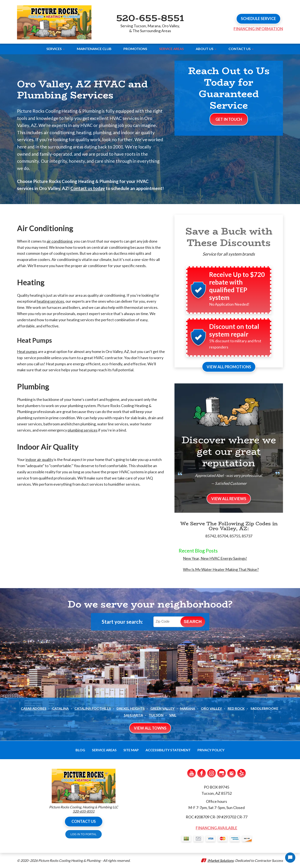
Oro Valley (211, 708)
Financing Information (258, 29)
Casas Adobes (34, 708)
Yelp (241, 773)
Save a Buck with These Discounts (229, 237)
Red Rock (236, 708)
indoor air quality (39, 459)
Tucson (156, 715)
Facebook (201, 773)
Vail (173, 715)
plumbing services (83, 430)
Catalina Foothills (93, 708)
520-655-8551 (150, 18)
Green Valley (162, 708)
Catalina (60, 708)
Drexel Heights (131, 708)
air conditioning (59, 241)
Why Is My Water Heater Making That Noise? (221, 569)
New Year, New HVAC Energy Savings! (215, 558)
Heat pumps (27, 351)
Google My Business (221, 773)
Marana (188, 708)
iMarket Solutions (221, 860)
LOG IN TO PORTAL (84, 834)
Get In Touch (229, 119)
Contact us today (88, 188)
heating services (50, 301)
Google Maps (231, 773)
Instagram (211, 773)
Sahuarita (133, 715)
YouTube (191, 773)
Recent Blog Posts (198, 551)
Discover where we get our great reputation (229, 451)
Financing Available (216, 828)
